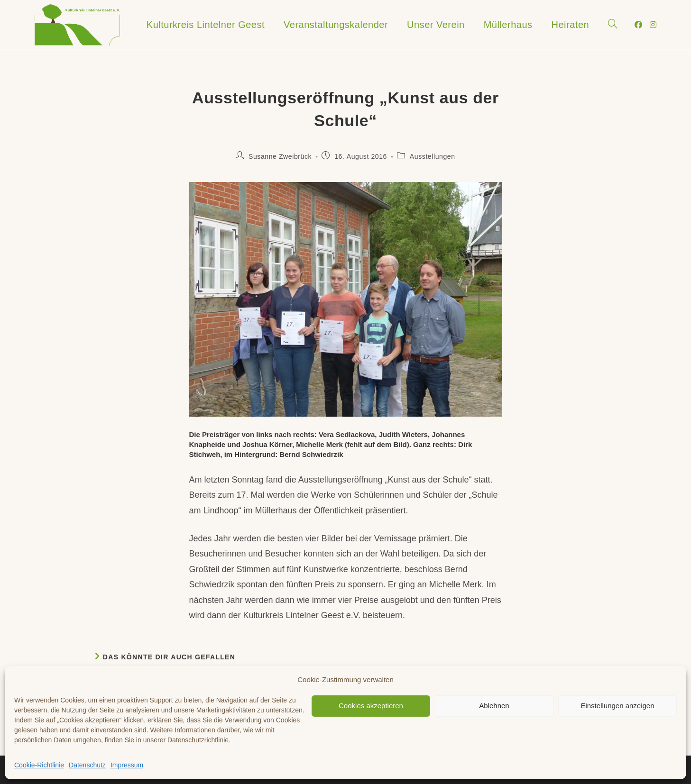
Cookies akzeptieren (371, 706)
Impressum (127, 765)
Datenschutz (87, 765)
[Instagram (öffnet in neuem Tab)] (653, 25)
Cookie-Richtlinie (39, 765)
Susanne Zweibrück (280, 156)
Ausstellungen (433, 156)
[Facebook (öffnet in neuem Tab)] (638, 25)
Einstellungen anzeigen (617, 706)
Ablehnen (494, 706)
